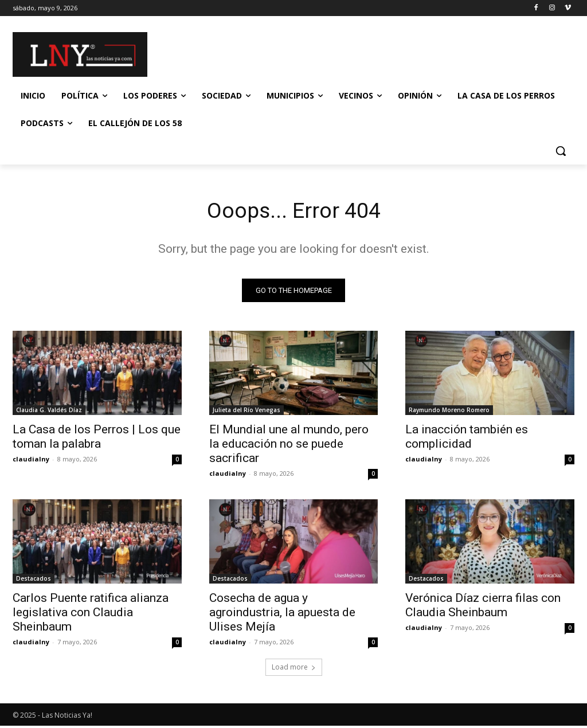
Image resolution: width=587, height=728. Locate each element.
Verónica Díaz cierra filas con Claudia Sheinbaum (483, 607)
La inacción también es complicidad (467, 439)
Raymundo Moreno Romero (449, 412)
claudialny (31, 461)
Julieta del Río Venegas (246, 412)
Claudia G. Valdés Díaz (49, 412)
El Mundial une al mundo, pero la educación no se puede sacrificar (289, 446)
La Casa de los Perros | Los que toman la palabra (97, 439)
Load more (294, 669)
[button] (561, 151)
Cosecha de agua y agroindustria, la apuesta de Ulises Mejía (282, 615)
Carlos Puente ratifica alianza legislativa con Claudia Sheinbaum (91, 615)
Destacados (34, 581)
